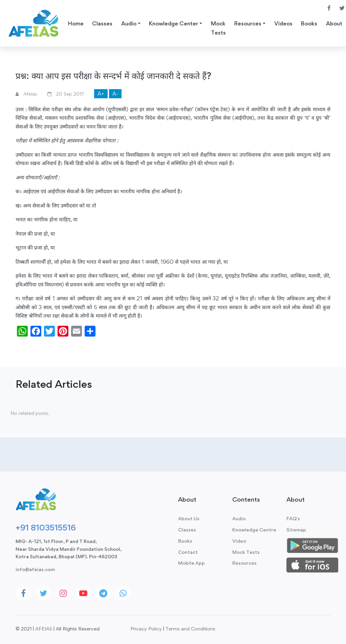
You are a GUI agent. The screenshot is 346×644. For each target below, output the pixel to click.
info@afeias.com (35, 569)
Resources (244, 563)
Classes (102, 23)
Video (239, 541)
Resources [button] (248, 23)
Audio (239, 518)
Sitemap (296, 530)
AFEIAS (44, 629)
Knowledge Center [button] (174, 23)
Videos (283, 23)
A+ (101, 94)
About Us (189, 518)
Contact (188, 552)
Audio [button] (129, 23)
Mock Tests (218, 28)
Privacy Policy (146, 629)
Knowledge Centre (254, 530)
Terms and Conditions (190, 629)
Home (76, 23)
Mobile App (191, 563)
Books (309, 23)
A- (115, 94)
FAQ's (293, 518)
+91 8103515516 (46, 527)
